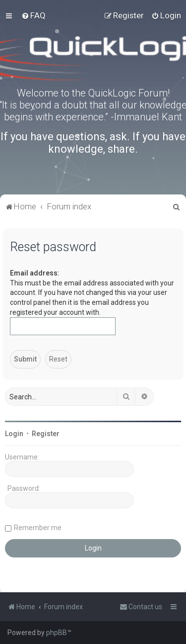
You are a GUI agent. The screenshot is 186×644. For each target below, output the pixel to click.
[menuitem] (33, 15)
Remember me (38, 528)
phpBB (57, 633)
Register (46, 434)
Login (14, 434)
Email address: (35, 273)
